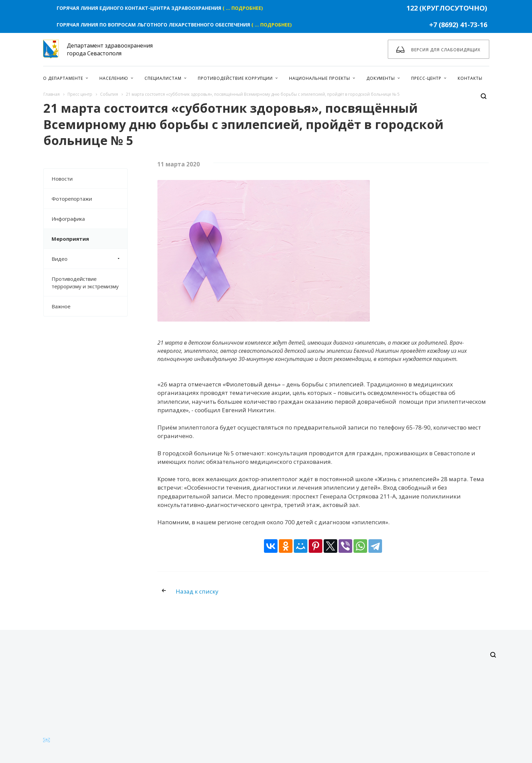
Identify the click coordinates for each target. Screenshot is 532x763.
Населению (114, 78)
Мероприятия (70, 239)
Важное (61, 306)
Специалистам (163, 78)
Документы (381, 78)
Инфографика (68, 219)
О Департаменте (63, 78)
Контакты (470, 78)
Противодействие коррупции (235, 78)
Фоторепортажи (72, 199)
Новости (62, 179)
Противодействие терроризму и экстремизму (85, 283)
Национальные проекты (320, 78)
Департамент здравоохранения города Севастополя (98, 49)
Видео (89, 259)
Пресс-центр (426, 78)
